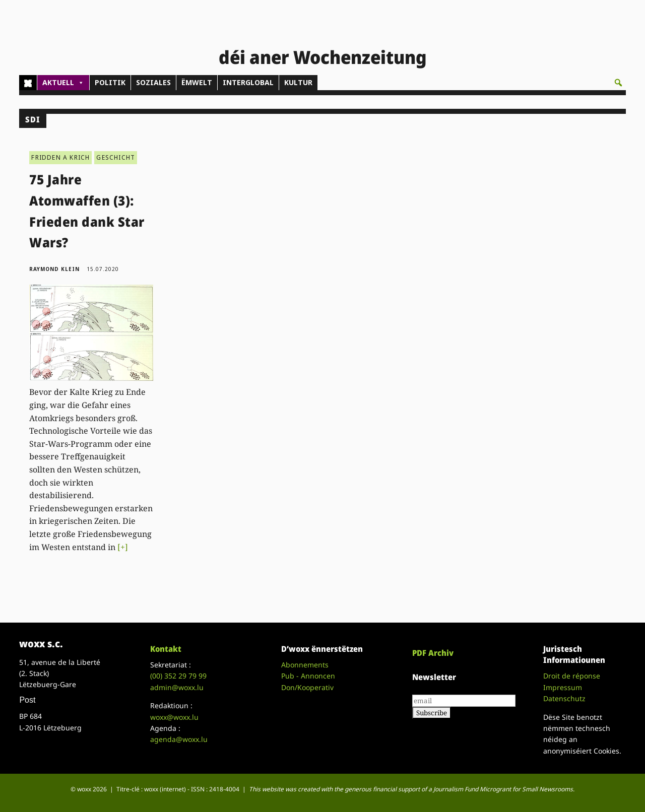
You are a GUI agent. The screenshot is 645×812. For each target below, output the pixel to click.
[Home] (28, 83)
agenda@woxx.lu (179, 739)
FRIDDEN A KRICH (60, 157)
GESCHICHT (116, 157)
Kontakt (166, 649)
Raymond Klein (54, 269)
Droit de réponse (572, 676)
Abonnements (305, 665)
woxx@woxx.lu (174, 717)
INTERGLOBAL (248, 82)
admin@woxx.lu (177, 687)
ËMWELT (197, 82)
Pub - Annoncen (308, 676)
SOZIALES (153, 82)
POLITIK (110, 82)
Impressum (563, 687)
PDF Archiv (433, 653)
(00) (178, 676)
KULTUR (298, 82)
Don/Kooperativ (307, 687)
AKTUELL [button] (63, 83)
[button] (618, 83)
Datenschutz (564, 698)
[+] (123, 547)
